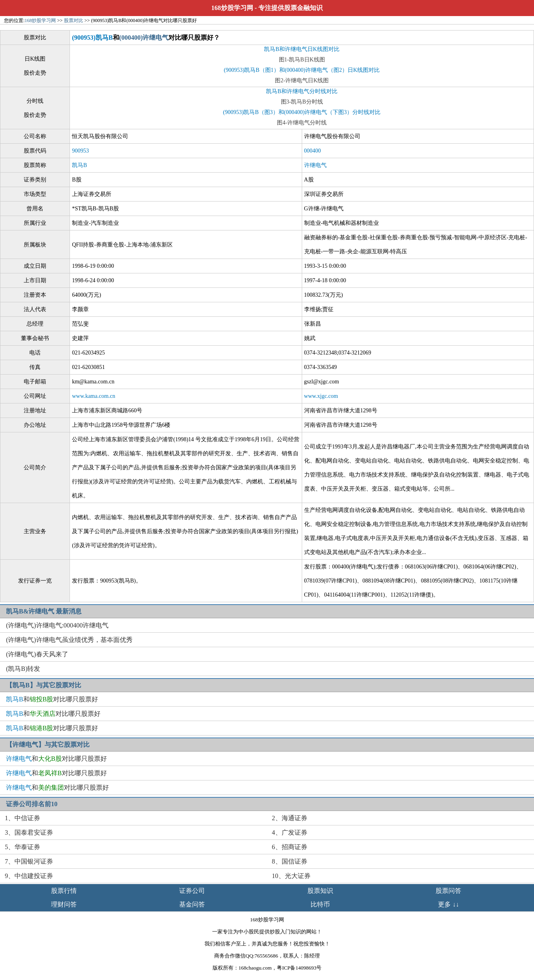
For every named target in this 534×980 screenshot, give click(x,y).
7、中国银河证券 (29, 861)
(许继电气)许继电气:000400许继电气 (57, 625)
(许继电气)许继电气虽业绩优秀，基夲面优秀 (69, 640)
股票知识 (320, 891)
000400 (313, 151)
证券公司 (192, 891)
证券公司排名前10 (32, 804)
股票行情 (64, 891)
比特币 (320, 904)
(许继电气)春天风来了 (37, 654)
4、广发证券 (290, 832)
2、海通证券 (290, 818)
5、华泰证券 (23, 847)
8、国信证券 (290, 861)
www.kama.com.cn (94, 396)
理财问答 (64, 904)
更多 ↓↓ (448, 904)
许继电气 (315, 165)
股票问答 (448, 891)
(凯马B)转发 (23, 669)
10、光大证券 (291, 876)
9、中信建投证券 (29, 876)
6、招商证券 (290, 847)
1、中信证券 (23, 818)
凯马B (79, 165)
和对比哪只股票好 (52, 699)
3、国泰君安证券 (29, 832)
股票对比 (74, 20)
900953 (80, 151)
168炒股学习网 (232, 8)
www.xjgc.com (321, 396)
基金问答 (192, 904)
